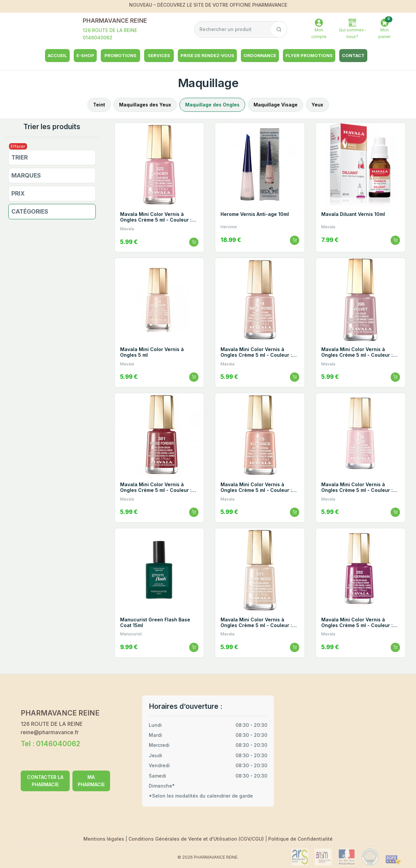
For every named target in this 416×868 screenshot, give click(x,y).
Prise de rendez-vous (207, 55)
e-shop (85, 55)
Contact (353, 55)
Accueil (57, 55)
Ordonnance (260, 55)
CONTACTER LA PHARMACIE (45, 781)
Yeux (317, 105)
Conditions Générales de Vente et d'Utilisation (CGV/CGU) (197, 839)
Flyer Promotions (309, 55)
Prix (18, 193)
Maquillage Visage (276, 105)
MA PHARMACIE (91, 781)
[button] (385, 30)
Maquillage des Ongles (212, 105)
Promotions (120, 55)
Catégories (30, 211)
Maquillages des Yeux (145, 105)
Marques (26, 175)
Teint (99, 105)
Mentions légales (104, 839)
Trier (20, 157)
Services (159, 55)
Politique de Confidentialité (300, 839)
